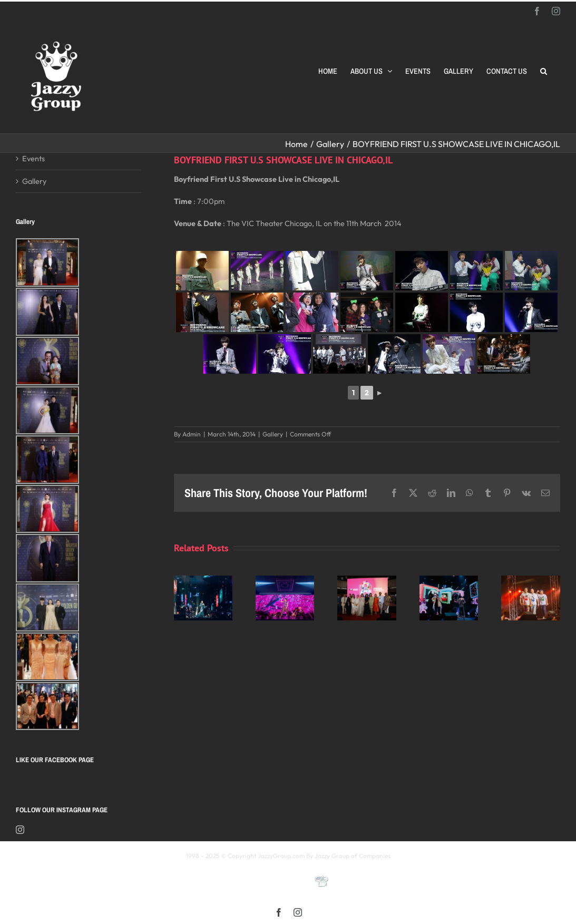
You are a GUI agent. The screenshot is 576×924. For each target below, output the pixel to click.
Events (33, 158)
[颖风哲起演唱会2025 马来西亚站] (449, 581)
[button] (544, 71)
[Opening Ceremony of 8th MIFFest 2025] (367, 581)
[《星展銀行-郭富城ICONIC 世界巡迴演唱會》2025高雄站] (285, 581)
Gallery (273, 434)
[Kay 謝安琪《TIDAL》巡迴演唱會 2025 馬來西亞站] (203, 581)
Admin (192, 434)
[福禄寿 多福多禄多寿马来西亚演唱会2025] (530, 581)
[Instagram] (20, 830)
